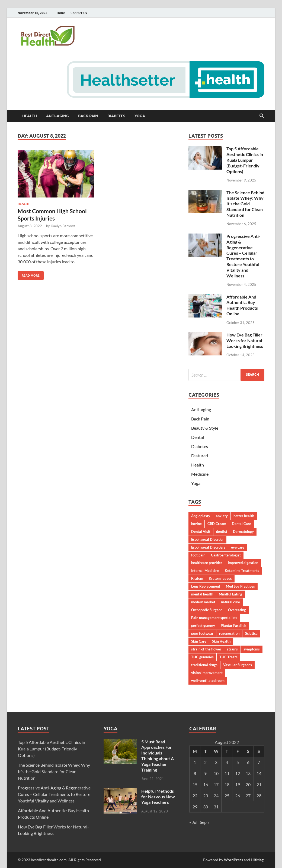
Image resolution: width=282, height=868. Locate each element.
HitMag (257, 860)
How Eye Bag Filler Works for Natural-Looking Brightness (245, 340)
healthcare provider (207, 563)
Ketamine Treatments (242, 571)
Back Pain (88, 116)
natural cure (230, 602)
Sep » (205, 822)
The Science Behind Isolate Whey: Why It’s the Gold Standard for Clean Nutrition (245, 204)
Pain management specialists (214, 618)
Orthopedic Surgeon (207, 610)
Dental (198, 437)
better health (244, 516)
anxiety (222, 516)
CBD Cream (217, 524)
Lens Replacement (206, 586)
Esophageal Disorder (207, 539)
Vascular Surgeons (238, 665)
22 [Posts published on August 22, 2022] (195, 796)
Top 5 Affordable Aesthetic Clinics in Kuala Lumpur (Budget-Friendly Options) (245, 160)
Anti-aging (57, 116)
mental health (202, 594)
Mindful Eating (230, 594)
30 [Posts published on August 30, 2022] (206, 807)
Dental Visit (201, 532)
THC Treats (228, 657)
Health (30, 116)
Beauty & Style (205, 428)
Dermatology (243, 532)
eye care (238, 547)
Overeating (237, 610)
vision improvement (207, 673)
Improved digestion (243, 563)
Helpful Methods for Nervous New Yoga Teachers (158, 797)
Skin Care (199, 641)
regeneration (229, 633)
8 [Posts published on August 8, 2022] (195, 773)
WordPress (233, 860)
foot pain (198, 555)
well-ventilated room (208, 681)
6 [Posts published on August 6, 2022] (248, 762)
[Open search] (262, 116)
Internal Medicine (205, 571)
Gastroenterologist (226, 555)
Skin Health (221, 641)
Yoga (140, 116)
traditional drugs (204, 665)
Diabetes (116, 116)
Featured (200, 456)
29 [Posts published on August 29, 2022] (195, 807)
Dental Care (241, 524)
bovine (196, 524)
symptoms (252, 649)
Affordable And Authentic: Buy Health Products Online (242, 305)
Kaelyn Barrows (63, 226)
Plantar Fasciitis (234, 626)
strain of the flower (206, 649)
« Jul (193, 822)
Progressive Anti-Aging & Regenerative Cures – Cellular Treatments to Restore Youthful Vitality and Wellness (243, 256)
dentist (222, 532)
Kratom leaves (220, 578)
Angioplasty (201, 516)
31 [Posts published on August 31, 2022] (216, 807)
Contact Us (79, 13)
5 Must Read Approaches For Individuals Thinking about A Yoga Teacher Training (158, 756)
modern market (203, 602)
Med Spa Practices (240, 586)
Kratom (197, 578)
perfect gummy (203, 626)
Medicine (200, 474)
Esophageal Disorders (208, 547)
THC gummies (202, 657)
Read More (29, 274)
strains (232, 649)
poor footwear (202, 633)
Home (61, 13)
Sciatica (251, 633)
